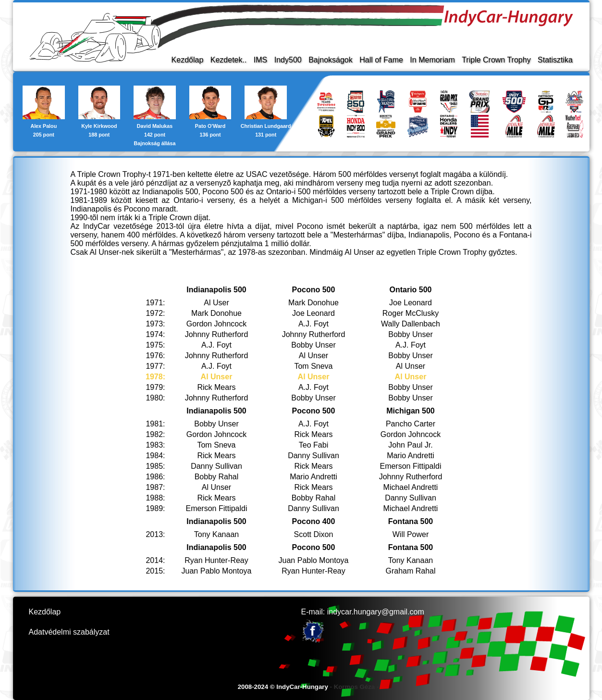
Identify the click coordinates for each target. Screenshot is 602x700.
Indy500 (288, 60)
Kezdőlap (187, 60)
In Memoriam (432, 60)
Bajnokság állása (154, 143)
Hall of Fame (381, 60)
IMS (260, 60)
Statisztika (555, 60)
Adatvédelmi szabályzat (69, 632)
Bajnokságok (331, 60)
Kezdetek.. (228, 60)
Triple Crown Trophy (496, 60)
